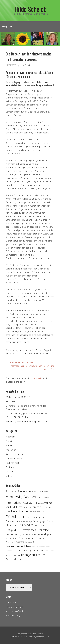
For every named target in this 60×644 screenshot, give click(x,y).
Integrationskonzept (26, 354)
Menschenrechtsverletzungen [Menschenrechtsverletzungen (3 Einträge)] (39, 547)
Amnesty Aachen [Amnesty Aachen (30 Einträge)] (22, 497)
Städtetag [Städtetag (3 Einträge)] (17, 555)
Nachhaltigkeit (12, 463)
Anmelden (11, 602)
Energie (9, 441)
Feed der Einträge (14, 607)
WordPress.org (13, 615)
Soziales (40, 350)
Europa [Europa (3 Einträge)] (8, 512)
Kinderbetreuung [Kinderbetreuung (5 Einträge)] (27, 538)
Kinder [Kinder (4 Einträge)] (15, 538)
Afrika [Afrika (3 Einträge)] (46, 492)
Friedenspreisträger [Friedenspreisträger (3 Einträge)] (26, 521)
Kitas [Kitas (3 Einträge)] (12, 542)
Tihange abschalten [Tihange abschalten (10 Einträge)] (33, 555)
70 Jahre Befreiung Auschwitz (20, 363)
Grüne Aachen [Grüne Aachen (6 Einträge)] (26, 525)
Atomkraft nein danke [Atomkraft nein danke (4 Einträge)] (32, 503)
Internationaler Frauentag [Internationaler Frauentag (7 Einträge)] (35, 530)
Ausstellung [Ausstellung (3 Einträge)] (27, 507)
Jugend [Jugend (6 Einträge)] (49, 534)
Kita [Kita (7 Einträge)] (8, 542)
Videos (9, 476)
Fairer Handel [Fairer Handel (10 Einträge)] (20, 511)
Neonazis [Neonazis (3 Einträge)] (9, 551)
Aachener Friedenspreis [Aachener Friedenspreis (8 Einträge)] (19, 491)
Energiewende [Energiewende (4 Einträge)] (46, 507)
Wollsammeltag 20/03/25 (18, 397)
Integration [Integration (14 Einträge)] (13, 530)
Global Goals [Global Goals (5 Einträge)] (12, 525)
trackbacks (37, 378)
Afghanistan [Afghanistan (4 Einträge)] (39, 492)
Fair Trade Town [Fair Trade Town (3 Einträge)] (35, 512)
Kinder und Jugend (15, 454)
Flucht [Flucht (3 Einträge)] (43, 512)
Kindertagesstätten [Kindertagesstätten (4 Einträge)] (43, 538)
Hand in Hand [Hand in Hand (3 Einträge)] (39, 525)
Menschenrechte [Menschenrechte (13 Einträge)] (17, 546)
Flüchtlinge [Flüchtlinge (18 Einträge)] (14, 517)
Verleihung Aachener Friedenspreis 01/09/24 (28, 421)
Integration (30, 350)
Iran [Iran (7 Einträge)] (43, 534)
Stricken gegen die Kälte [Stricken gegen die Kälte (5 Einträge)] (33, 551)
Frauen (9, 445)
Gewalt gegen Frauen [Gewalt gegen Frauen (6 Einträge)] (43, 521)
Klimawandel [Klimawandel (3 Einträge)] (29, 542)
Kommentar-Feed (14, 611)
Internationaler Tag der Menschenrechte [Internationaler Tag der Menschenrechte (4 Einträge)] (23, 534)
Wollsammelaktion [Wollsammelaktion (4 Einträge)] (13, 559)
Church (14, 637)
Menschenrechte (14, 458)
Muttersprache (43, 354)
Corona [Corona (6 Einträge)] (35, 507)
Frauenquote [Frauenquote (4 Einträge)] (38, 517)
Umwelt (9, 471)
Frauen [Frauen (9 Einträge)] (28, 517)
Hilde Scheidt (30, 9)
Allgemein (20, 350)
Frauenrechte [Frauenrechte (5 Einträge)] (12, 521)
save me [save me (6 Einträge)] (17, 551)
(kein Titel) (11, 401)
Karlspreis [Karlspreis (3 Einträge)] (9, 538)
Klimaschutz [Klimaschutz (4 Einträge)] (19, 542)
